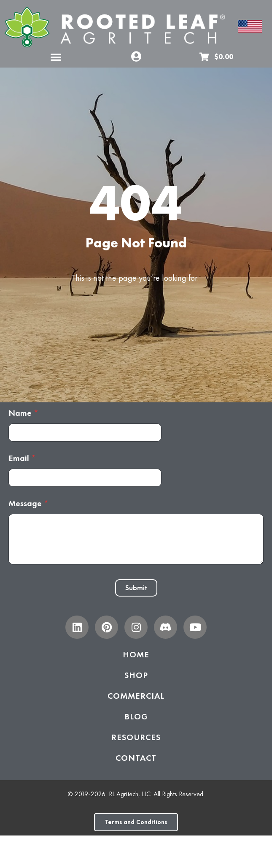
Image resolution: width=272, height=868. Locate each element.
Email (22, 458)
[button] (56, 57)
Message (28, 503)
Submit (136, 588)
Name (23, 413)
